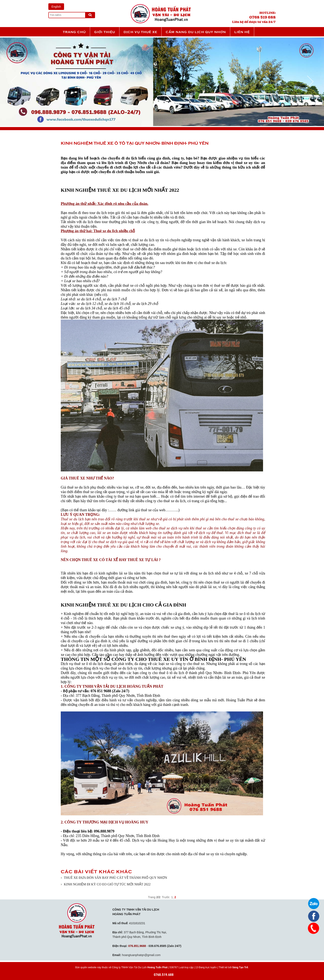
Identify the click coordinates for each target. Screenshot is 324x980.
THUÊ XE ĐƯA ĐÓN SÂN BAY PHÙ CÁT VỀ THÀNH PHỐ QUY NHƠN (115, 878)
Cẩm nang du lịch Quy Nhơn (196, 32)
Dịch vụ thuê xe (140, 32)
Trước (166, 897)
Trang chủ (74, 32)
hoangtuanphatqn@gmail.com (141, 955)
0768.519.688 (164, 975)
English (56, 7)
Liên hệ (242, 32)
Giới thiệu (105, 32)
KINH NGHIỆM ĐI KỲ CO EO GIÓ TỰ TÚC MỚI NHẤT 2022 (107, 884)
